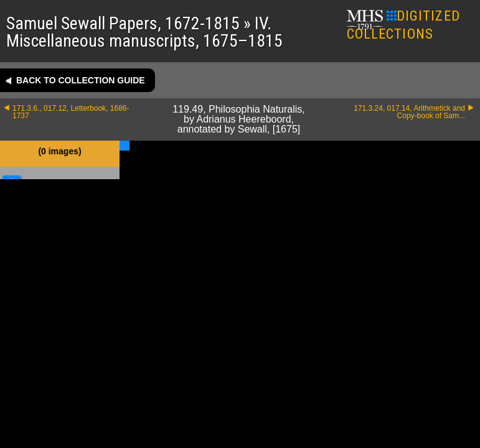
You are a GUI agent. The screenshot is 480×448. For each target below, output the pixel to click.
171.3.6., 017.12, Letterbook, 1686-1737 (71, 112)
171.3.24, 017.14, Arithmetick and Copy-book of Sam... (409, 112)
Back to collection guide (81, 80)
